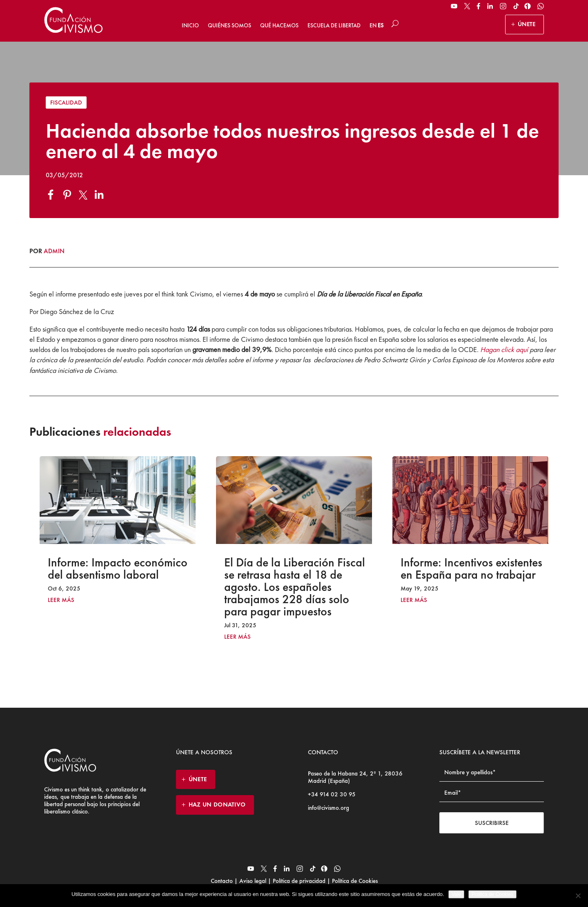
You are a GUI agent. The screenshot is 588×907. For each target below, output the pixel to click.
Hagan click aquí (504, 349)
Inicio (190, 25)
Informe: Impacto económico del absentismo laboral (118, 568)
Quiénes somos (229, 25)
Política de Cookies (354, 881)
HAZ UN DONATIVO (217, 804)
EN (373, 25)
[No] (578, 896)
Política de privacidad (299, 881)
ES (381, 25)
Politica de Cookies (492, 894)
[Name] (492, 772)
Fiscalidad (66, 103)
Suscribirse (492, 823)
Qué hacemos (279, 25)
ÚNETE (527, 24)
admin (54, 251)
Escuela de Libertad (334, 25)
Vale (456, 894)
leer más (61, 600)
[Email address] (492, 793)
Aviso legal (253, 881)
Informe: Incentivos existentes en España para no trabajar (471, 568)
